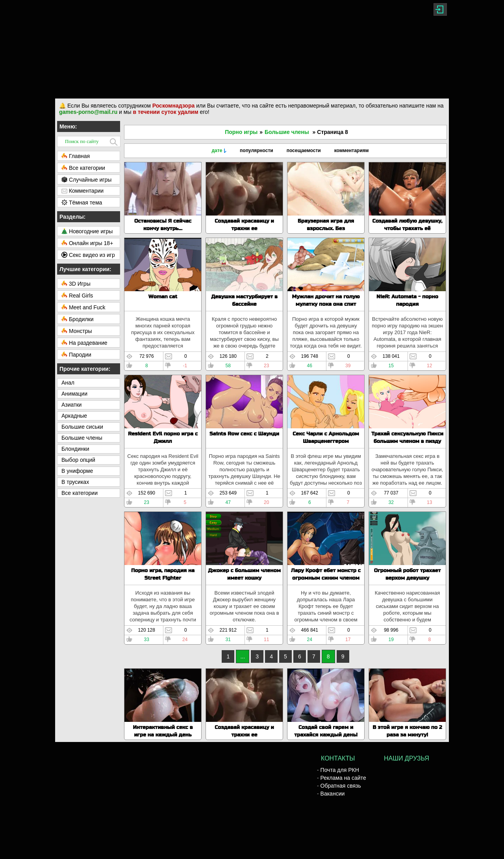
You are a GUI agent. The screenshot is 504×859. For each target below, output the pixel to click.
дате (217, 151)
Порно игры (241, 132)
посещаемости (304, 151)
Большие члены (287, 132)
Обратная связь (341, 786)
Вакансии (333, 794)
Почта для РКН (340, 770)
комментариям (352, 151)
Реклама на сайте (343, 778)
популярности (257, 151)
